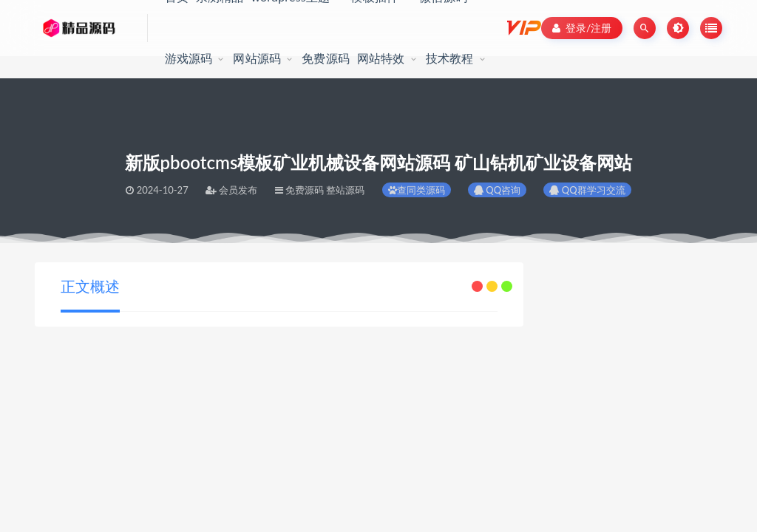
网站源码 (257, 58)
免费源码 (326, 58)
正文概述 (90, 286)
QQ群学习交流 (587, 190)
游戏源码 (189, 58)
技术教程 (450, 58)
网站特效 (381, 58)
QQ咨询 (497, 190)
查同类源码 (417, 190)
